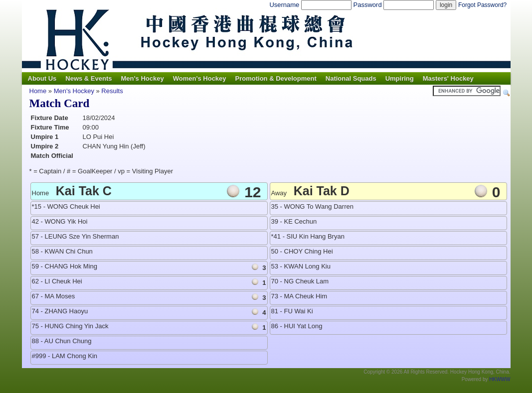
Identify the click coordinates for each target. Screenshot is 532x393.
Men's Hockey (142, 78)
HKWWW (500, 379)
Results (112, 91)
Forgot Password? (482, 5)
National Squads (351, 78)
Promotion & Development (276, 78)
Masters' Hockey (448, 78)
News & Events (89, 78)
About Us (42, 78)
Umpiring (400, 78)
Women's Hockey (200, 78)
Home (38, 91)
